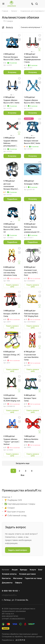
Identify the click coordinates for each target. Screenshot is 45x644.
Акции (15, 570)
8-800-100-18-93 (10, 591)
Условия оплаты (9, 574)
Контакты (6, 578)
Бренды (24, 570)
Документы (7, 583)
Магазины (18, 578)
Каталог (6, 570)
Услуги (33, 570)
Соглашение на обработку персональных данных (22, 636)
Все (22, 475)
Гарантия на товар (33, 578)
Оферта (18, 583)
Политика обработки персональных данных (20, 634)
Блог (40, 570)
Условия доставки (27, 574)
